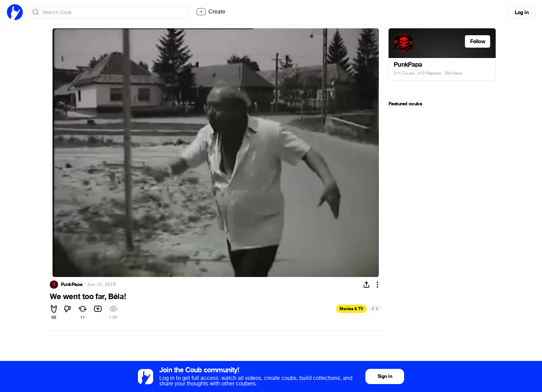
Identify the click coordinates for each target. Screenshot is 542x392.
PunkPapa (72, 285)
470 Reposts (429, 73)
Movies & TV (351, 309)
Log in (522, 12)
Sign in (385, 376)
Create (211, 12)
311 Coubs (404, 73)
